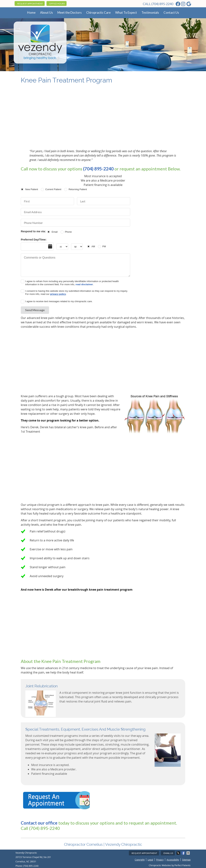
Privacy (160, 860)
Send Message (35, 310)
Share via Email (188, 853)
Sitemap (186, 860)
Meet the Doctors (70, 12)
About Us (46, 12)
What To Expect (126, 12)
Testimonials (150, 12)
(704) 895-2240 (162, 4)
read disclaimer (84, 284)
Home (31, 12)
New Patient (32, 189)
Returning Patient (78, 189)
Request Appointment (30, 4)
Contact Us (171, 12)
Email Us (168, 853)
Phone (68, 232)
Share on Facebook (184, 853)
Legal (150, 860)
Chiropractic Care (98, 12)
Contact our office (39, 823)
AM (93, 246)
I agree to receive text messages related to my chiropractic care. (59, 301)
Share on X (179, 853)
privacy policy (58, 294)
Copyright (140, 860)
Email (55, 232)
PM (104, 246)
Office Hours (57, 4)
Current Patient (53, 189)
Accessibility (173, 860)
